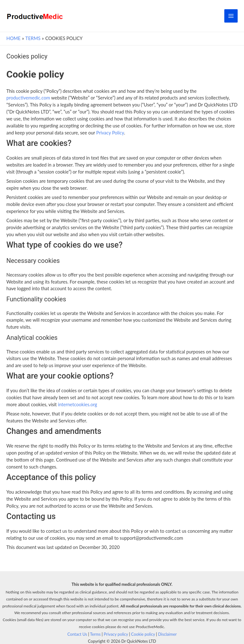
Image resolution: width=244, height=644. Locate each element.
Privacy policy (116, 634)
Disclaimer (168, 634)
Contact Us (77, 634)
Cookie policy (143, 634)
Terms (95, 634)
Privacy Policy (110, 133)
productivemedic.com (28, 98)
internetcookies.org (77, 404)
